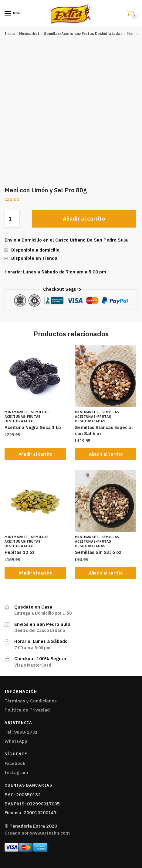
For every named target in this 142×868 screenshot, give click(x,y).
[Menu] (8, 14)
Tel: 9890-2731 (21, 732)
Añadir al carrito (84, 219)
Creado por (37, 833)
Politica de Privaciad (27, 710)
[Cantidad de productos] (12, 219)
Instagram (16, 772)
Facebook (15, 763)
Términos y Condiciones (31, 701)
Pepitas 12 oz (20, 552)
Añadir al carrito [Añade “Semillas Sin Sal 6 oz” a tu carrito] (106, 573)
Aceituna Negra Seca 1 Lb (33, 427)
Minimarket (29, 34)
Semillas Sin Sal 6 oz (98, 552)
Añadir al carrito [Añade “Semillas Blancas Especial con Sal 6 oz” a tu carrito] (106, 454)
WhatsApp (16, 741)
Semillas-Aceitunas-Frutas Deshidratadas (83, 34)
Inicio (10, 34)
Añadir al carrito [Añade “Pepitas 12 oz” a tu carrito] (35, 573)
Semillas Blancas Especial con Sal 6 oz (104, 430)
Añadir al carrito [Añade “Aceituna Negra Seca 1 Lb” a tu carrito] (35, 454)
